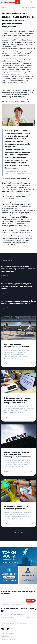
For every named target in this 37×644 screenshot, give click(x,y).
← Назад (4, 7)
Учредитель (28, 615)
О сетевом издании (8, 617)
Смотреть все (18, 532)
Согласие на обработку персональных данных (18, 605)
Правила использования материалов (14, 624)
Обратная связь (30, 617)
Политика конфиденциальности (12, 621)
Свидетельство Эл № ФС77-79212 (12, 615)
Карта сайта (5, 636)
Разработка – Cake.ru (8, 639)
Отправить (31, 600)
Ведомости (24, 55)
